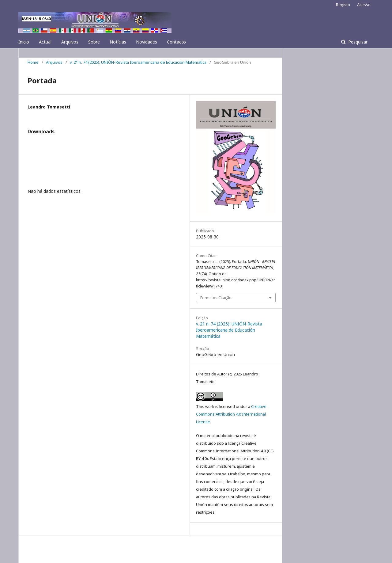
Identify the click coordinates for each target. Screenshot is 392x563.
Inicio (24, 42)
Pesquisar (357, 42)
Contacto (176, 42)
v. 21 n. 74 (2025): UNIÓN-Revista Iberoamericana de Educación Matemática (138, 62)
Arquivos (70, 42)
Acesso (364, 5)
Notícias (118, 42)
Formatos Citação (216, 298)
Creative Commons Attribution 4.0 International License (231, 414)
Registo (343, 5)
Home (33, 62)
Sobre (94, 42)
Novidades (147, 42)
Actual (45, 42)
